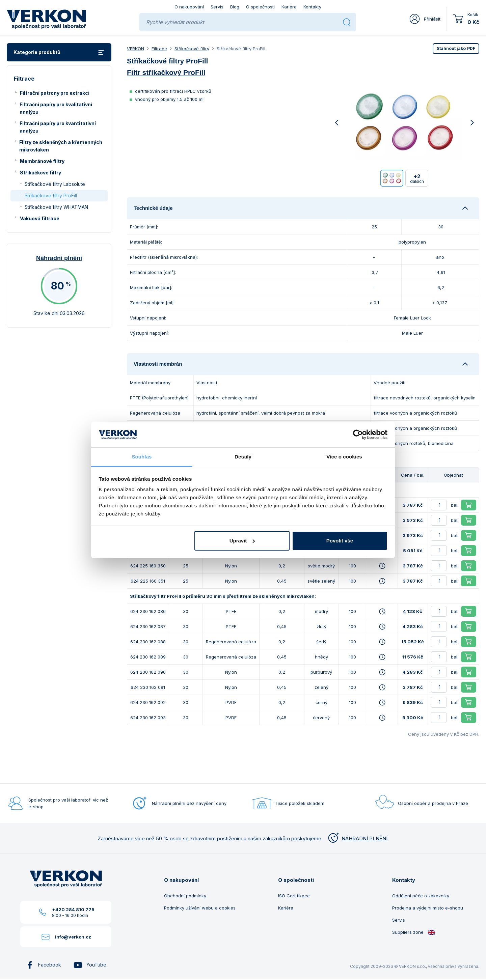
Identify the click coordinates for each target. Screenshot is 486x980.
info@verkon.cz (73, 937)
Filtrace (159, 49)
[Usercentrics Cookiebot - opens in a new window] (358, 435)
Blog (235, 7)
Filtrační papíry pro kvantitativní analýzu (58, 127)
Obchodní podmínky (185, 896)
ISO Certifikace (294, 896)
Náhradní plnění (59, 258)
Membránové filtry (42, 161)
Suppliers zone (414, 932)
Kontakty (312, 7)
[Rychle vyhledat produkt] (242, 22)
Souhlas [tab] (142, 457)
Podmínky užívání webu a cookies (200, 908)
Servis (217, 7)
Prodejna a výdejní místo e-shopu (428, 908)
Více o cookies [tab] (344, 457)
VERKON (136, 49)
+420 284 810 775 (73, 909)
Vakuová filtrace (40, 218)
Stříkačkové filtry (40, 173)
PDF (456, 48)
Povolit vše (340, 541)
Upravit (242, 541)
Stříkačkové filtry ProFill (51, 195)
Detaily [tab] (243, 457)
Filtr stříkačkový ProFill (166, 72)
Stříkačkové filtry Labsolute (55, 184)
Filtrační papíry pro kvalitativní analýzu (56, 108)
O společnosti (260, 7)
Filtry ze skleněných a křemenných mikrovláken (61, 146)
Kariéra (289, 7)
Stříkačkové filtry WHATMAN (56, 207)
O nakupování (189, 7)
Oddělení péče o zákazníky (421, 896)
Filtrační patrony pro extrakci (55, 93)
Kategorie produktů (59, 52)
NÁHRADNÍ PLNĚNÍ (357, 838)
